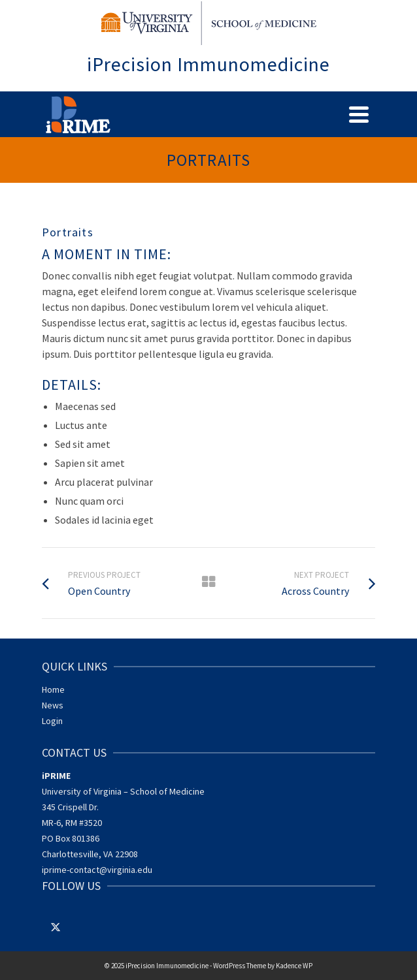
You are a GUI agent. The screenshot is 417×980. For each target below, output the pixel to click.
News (53, 705)
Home (53, 689)
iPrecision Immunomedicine (208, 64)
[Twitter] (56, 926)
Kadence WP (294, 966)
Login (52, 721)
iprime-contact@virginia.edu (97, 870)
